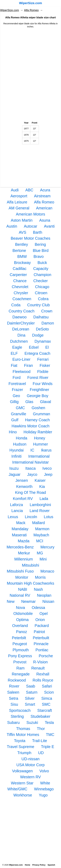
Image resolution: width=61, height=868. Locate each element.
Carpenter (18, 275)
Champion (42, 275)
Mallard (38, 523)
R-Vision (40, 662)
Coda (16, 305)
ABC (29, 190)
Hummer (41, 444)
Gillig (14, 402)
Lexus (13, 517)
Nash (38, 589)
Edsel (34, 347)
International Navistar (30, 462)
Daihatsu (41, 317)
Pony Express (20, 656)
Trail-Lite (40, 741)
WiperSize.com (30, 3)
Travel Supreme (21, 747)
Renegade (21, 674)
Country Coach (22, 311)
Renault (38, 668)
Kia (42, 487)
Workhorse (23, 795)
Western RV (30, 777)
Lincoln (31, 517)
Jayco (32, 474)
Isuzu (14, 468)
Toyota (20, 741)
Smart (30, 704)
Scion (49, 692)
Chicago (42, 287)
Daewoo (20, 317)
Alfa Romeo (31, 10)
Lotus (49, 517)
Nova (21, 608)
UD (41, 753)
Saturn (32, 692)
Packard (42, 626)
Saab (31, 686)
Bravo (39, 256)
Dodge (38, 335)
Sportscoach (20, 710)
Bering (40, 244)
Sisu (14, 704)
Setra (14, 698)
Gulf (15, 420)
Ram (21, 668)
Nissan (48, 601)
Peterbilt (19, 638)
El (47, 347)
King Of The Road (30, 492)
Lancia (17, 511)
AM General (19, 208)
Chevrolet (20, 287)
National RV (20, 595)
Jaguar (15, 474)
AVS (23, 232)
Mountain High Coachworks (31, 583)
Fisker (45, 365)
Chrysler (21, 293)
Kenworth (24, 487)
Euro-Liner (22, 359)
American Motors (30, 214)
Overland (20, 626)
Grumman (41, 414)
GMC (20, 408)
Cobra (43, 299)
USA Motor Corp (30, 765)
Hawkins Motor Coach (30, 426)
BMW (22, 256)
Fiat (14, 365)
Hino (13, 432)
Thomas (23, 729)
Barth (38, 232)
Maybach (41, 535)
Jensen (22, 480)
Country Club (38, 305)
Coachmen (22, 299)
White (45, 783)
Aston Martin (22, 220)
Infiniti (16, 456)
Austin (12, 226)
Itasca (30, 468)
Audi (15, 190)
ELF (14, 353)
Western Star (22, 783)
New (11, 601)
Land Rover (39, 511)
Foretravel (17, 384)
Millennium (24, 559)
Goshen (38, 408)
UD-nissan (31, 759)
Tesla (49, 722)
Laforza (16, 505)
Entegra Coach (37, 353)
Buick (42, 263)
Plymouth (21, 650)
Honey (40, 438)
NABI (23, 589)
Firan (29, 365)
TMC (50, 735)
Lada (44, 499)
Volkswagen (22, 771)
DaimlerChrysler (21, 323)
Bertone (19, 251)
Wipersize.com (16, 865)
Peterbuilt (41, 638)
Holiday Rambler (38, 432)
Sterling (17, 716)
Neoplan (44, 595)
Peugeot (20, 644)
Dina (22, 335)
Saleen (13, 692)
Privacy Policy (39, 865)
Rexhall (43, 674)
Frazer (17, 390)
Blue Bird (41, 251)
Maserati (19, 535)
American (44, 208)
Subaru (13, 722)
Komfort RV (23, 499)
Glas (29, 402)
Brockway (22, 263)
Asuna (45, 220)
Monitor (22, 577)
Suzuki (32, 722)
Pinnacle (41, 644)
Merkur (24, 553)
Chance (20, 281)
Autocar (30, 226)
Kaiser (40, 480)
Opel (44, 614)
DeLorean (21, 329)
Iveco (47, 468)
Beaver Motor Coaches (31, 238)
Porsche (46, 656)
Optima (22, 620)
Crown (47, 311)
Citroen (41, 293)
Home (27, 865)
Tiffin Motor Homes (23, 735)
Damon (48, 323)
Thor (41, 729)
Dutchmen (19, 341)
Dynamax (43, 341)
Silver (30, 698)
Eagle (17, 347)
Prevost (20, 662)
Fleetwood (22, 372)
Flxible (43, 372)
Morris (40, 577)
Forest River (38, 378)
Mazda (24, 541)
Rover (14, 686)
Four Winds (43, 384)
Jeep (48, 474)
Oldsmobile (23, 614)
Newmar (28, 601)
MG (40, 553)
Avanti (49, 226)
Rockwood (17, 680)
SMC (46, 704)
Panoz (21, 632)
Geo (16, 396)
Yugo (43, 795)
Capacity (41, 269)
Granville (19, 414)
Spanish (51, 865)
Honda (22, 438)
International (39, 456)
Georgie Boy (37, 396)
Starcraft (45, 710)
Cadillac (20, 269)
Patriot (39, 632)
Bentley (22, 244)
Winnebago (44, 789)
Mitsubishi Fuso (20, 571)
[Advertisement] (30, 53)
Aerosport (19, 196)
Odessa (38, 608)
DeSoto (42, 329)
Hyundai (17, 450)
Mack (21, 523)
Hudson (20, 444)
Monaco (47, 571)
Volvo (44, 771)
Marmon (42, 529)
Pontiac (42, 650)
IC (32, 450)
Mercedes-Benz (20, 547)
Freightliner (39, 390)
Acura (45, 190)
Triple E (48, 747)
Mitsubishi (31, 565)
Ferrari (43, 359)
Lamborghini (40, 505)
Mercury (47, 547)
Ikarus (46, 450)
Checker (41, 281)
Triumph (24, 753)
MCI (40, 541)
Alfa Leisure (17, 202)
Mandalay (20, 529)
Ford (17, 378)
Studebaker (40, 716)
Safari (47, 686)
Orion (40, 620)
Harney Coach (37, 420)
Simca (47, 698)
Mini (43, 559)
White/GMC (17, 789)
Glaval (46, 402)
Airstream (42, 196)
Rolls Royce (43, 680)
